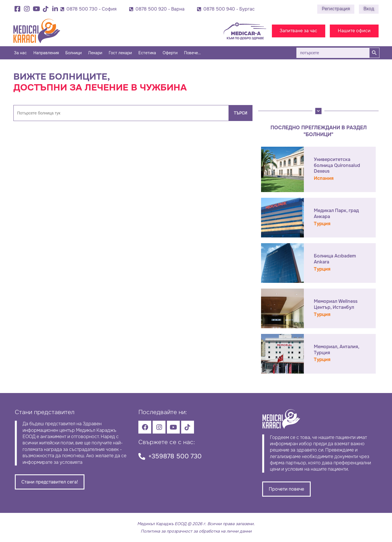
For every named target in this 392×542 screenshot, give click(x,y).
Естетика (147, 53)
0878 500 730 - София (102, 9)
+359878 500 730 (175, 456)
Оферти (170, 53)
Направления (46, 53)
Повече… (192, 53)
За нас (20, 53)
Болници (73, 53)
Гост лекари (120, 53)
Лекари (95, 53)
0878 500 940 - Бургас (240, 9)
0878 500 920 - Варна (171, 9)
